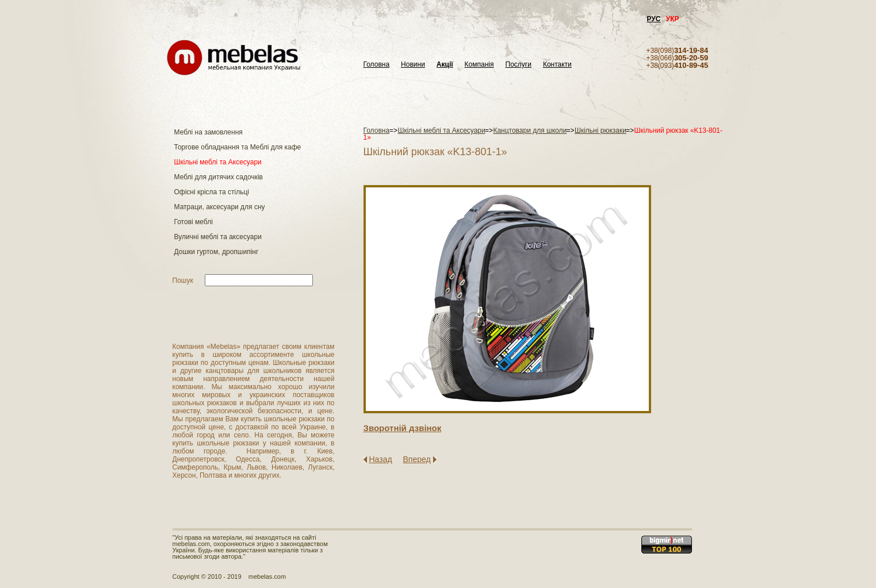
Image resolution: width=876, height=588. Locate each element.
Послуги (519, 65)
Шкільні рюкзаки (600, 130)
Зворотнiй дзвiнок (403, 428)
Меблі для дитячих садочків (219, 177)
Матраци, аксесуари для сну (220, 207)
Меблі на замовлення (209, 132)
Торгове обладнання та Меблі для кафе (238, 147)
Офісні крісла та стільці (212, 192)
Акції (445, 65)
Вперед (417, 459)
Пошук (183, 280)
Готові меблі (194, 222)
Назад (381, 459)
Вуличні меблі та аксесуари (218, 237)
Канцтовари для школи (530, 130)
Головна (377, 65)
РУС (654, 19)
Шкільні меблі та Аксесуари (218, 162)
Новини (413, 65)
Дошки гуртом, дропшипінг (217, 252)
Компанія (479, 65)
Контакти (557, 65)
